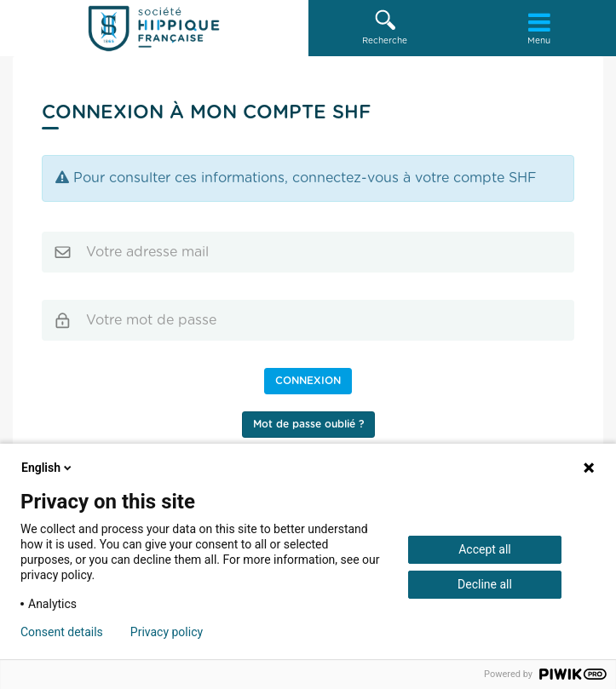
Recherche (386, 27)
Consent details (62, 632)
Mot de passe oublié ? (308, 424)
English (48, 468)
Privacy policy (167, 632)
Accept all (485, 549)
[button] (386, 28)
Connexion (308, 381)
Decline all (485, 584)
